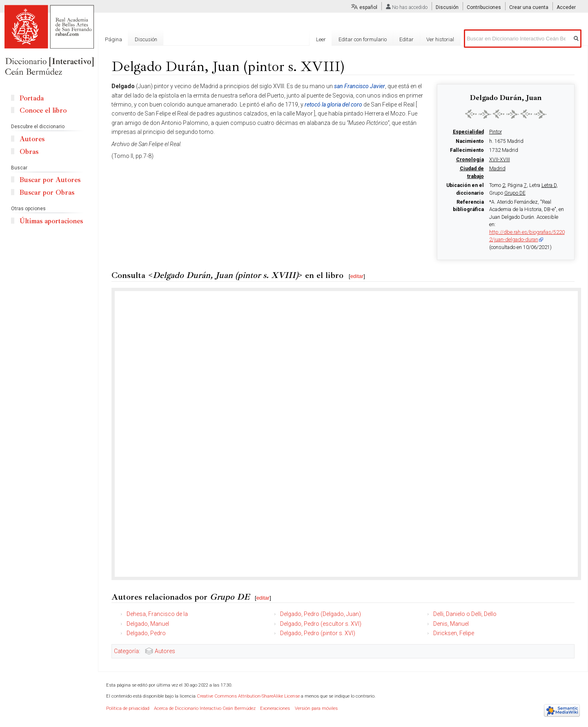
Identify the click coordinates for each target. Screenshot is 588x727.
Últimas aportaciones (51, 221)
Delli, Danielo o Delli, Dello (465, 614)
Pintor (496, 132)
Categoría (126, 651)
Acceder (566, 7)
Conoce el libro (43, 110)
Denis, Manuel (451, 624)
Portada (32, 98)
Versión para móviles (316, 708)
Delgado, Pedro (146, 633)
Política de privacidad (128, 708)
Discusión (447, 7)
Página (114, 39)
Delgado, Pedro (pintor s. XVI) (318, 633)
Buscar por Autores (50, 180)
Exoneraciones (275, 708)
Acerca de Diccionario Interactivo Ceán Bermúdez (205, 708)
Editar (406, 39)
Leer (321, 39)
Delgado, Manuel (148, 624)
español (368, 7)
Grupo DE (515, 193)
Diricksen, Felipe (454, 633)
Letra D (549, 185)
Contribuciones (484, 7)
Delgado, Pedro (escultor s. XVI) (321, 624)
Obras (29, 152)
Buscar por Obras (47, 192)
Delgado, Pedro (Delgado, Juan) (321, 614)
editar (357, 276)
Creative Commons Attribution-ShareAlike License (248, 696)
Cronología (470, 160)
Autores (165, 651)
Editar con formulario (363, 39)
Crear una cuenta (529, 7)
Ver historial (440, 39)
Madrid (497, 169)
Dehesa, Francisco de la (157, 614)
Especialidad (468, 132)
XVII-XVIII (500, 160)
